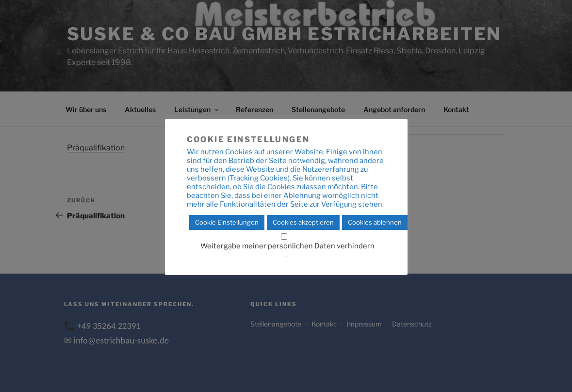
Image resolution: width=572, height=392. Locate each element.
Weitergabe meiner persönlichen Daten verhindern (287, 246)
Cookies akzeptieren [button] (303, 222)
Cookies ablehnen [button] (375, 222)
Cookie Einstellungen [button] (227, 222)
